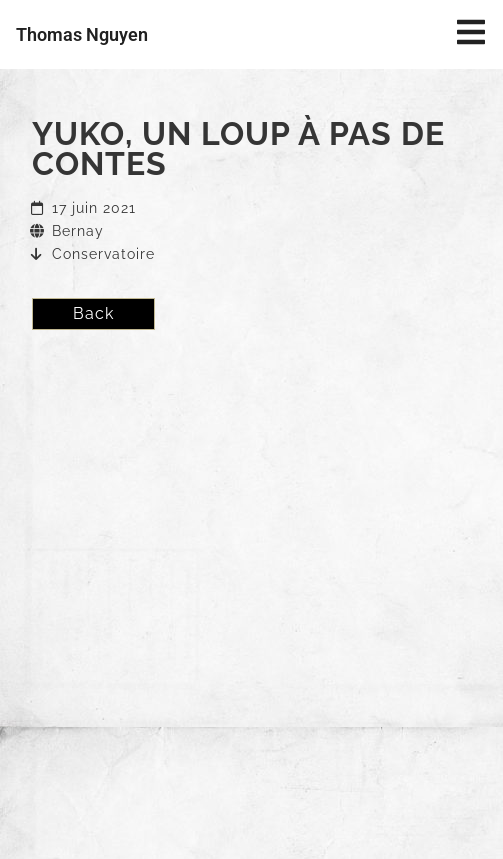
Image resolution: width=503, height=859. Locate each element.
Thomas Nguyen (82, 34)
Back (93, 313)
